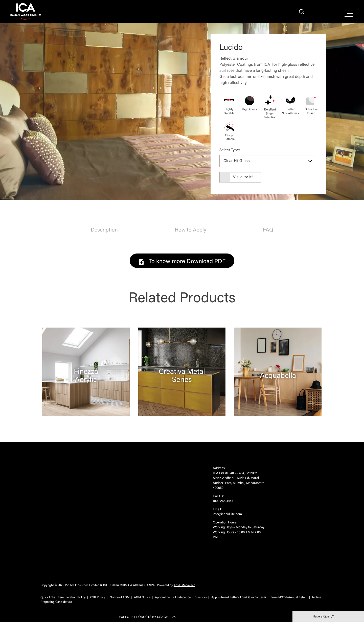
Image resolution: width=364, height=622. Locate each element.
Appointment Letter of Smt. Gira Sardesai (239, 597)
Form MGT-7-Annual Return (289, 597)
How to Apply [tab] (190, 230)
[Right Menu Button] (349, 14)
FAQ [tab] (268, 230)
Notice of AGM (120, 597)
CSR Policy (98, 597)
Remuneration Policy (72, 597)
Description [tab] (104, 230)
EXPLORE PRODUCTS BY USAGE (143, 617)
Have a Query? (323, 617)
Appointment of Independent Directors (181, 597)
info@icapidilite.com (227, 514)
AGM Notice (142, 597)
